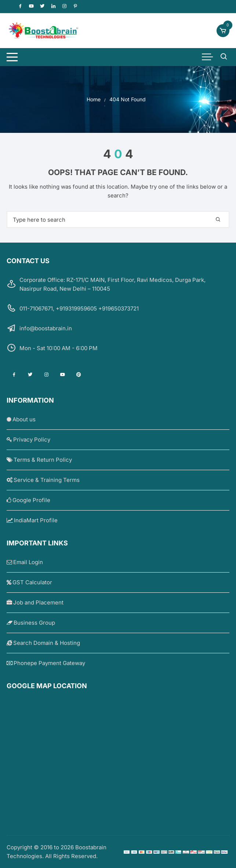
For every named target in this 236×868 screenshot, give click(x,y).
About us (21, 419)
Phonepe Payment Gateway (46, 663)
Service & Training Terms (43, 480)
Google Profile (28, 500)
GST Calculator (29, 582)
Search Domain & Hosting (43, 643)
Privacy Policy (28, 440)
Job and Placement (35, 602)
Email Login (25, 562)
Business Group (31, 623)
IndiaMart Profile (32, 520)
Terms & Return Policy (39, 460)
